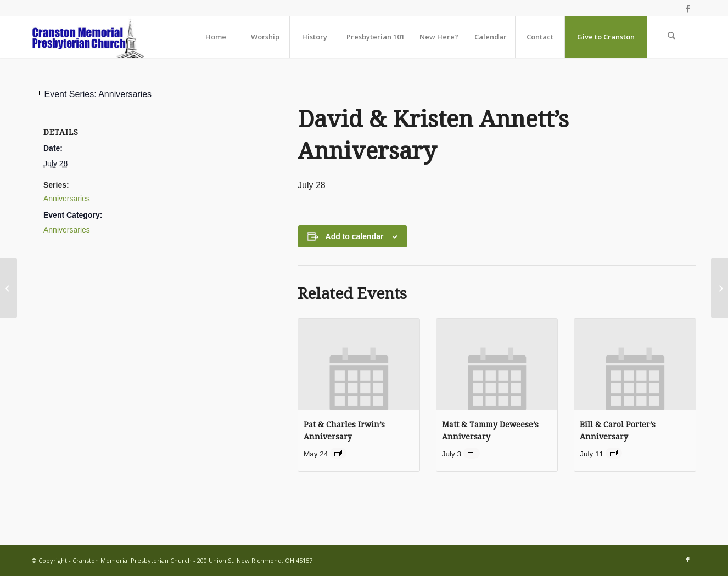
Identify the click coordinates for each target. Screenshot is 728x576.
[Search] (671, 37)
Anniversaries (67, 199)
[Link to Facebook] (688, 8)
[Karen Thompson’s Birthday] (719, 288)
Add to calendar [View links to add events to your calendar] (355, 236)
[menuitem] (215, 37)
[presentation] (359, 364)
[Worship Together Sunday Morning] (9, 288)
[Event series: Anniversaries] (338, 453)
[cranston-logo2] (88, 37)
